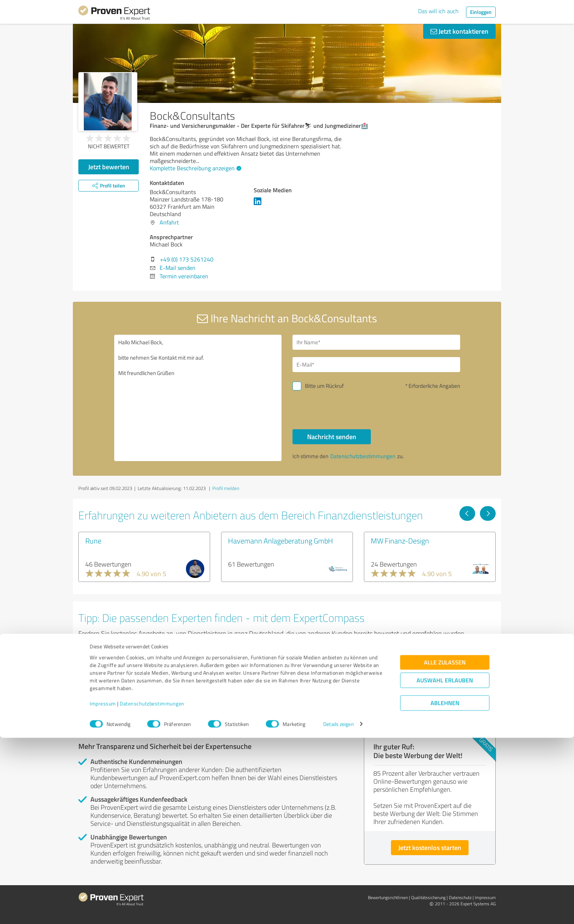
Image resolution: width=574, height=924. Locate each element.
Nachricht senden (332, 437)
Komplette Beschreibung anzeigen (195, 168)
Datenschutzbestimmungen (152, 890)
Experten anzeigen (118, 698)
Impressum (103, 890)
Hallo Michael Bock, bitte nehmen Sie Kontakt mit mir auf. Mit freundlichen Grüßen (198, 398)
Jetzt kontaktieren (459, 31)
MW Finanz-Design (400, 541)
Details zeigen (338, 910)
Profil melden (226, 488)
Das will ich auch (438, 11)
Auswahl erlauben (445, 866)
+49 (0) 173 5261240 (187, 259)
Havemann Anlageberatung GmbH (281, 541)
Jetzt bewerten (109, 167)
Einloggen (481, 12)
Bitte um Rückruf (324, 386)
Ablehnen (445, 889)
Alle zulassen (445, 848)
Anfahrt (169, 222)
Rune (93, 541)
